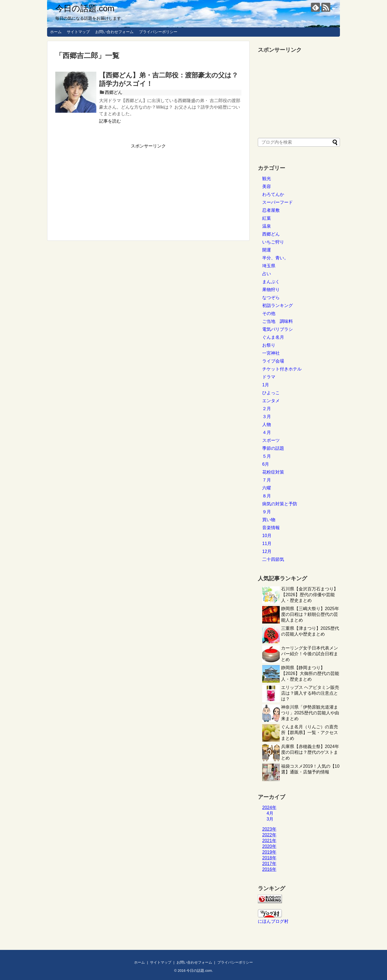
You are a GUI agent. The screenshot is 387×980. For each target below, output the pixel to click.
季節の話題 (273, 448)
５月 (267, 456)
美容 (267, 186)
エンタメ (271, 401)
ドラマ (269, 377)
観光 (267, 179)
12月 (267, 551)
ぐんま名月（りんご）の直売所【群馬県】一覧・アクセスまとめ (310, 733)
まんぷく (271, 282)
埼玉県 (269, 266)
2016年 (269, 869)
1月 (266, 385)
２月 (267, 409)
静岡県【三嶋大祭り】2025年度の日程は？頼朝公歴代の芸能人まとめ (310, 614)
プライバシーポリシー (158, 32)
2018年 (269, 858)
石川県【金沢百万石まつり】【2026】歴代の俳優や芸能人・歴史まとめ (310, 595)
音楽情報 (271, 528)
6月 (266, 464)
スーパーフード (278, 202)
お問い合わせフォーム (114, 32)
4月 (270, 813)
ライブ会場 (273, 361)
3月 (270, 819)
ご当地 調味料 (278, 321)
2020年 (269, 846)
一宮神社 (271, 353)
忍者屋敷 (271, 210)
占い (267, 274)
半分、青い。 (275, 258)
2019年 (269, 852)
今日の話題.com (85, 8)
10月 (267, 536)
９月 (267, 512)
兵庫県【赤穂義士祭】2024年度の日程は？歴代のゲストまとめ (310, 752)
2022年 (269, 835)
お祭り (269, 345)
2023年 (269, 829)
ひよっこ (271, 393)
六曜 (267, 488)
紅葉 (267, 218)
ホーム (56, 32)
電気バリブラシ (278, 329)
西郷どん (114, 92)
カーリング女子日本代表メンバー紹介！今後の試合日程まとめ (310, 654)
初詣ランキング (278, 305)
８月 (267, 496)
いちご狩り (273, 242)
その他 (269, 313)
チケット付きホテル (282, 369)
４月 (267, 432)
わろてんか (273, 194)
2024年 (269, 808)
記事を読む (110, 121)
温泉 (267, 226)
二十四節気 (273, 559)
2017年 (269, 864)
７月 (267, 480)
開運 (267, 250)
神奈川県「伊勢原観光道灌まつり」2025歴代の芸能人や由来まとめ (310, 713)
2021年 (269, 841)
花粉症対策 (273, 472)
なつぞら (271, 298)
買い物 (269, 520)
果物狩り (271, 290)
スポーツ (271, 440)
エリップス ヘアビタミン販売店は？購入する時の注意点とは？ (310, 693)
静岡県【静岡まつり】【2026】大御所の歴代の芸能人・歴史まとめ (310, 673)
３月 (267, 417)
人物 (267, 424)
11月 (267, 543)
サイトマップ (78, 32)
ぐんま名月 (273, 337)
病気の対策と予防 (280, 504)
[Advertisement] (101, 187)
